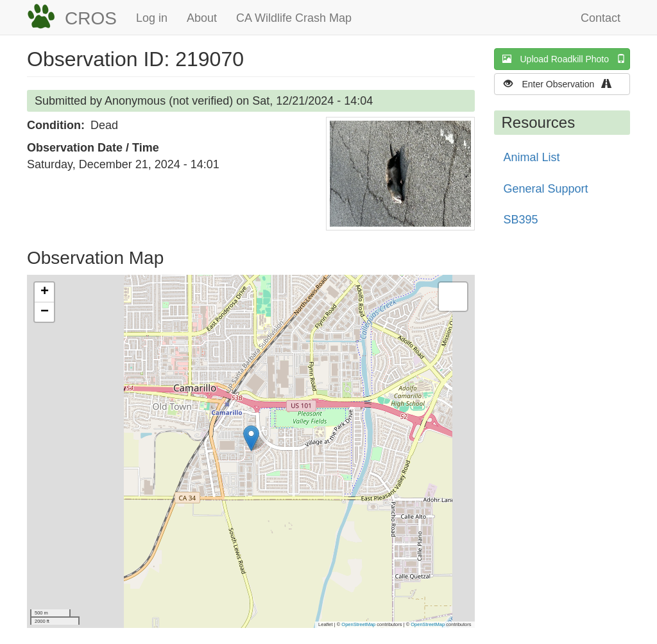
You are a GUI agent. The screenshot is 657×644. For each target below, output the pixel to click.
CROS (91, 18)
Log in (152, 18)
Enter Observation (562, 84)
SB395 (521, 220)
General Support (546, 189)
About (202, 18)
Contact (601, 18)
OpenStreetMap (358, 624)
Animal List (532, 157)
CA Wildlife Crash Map (294, 18)
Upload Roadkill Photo (567, 59)
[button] (400, 174)
